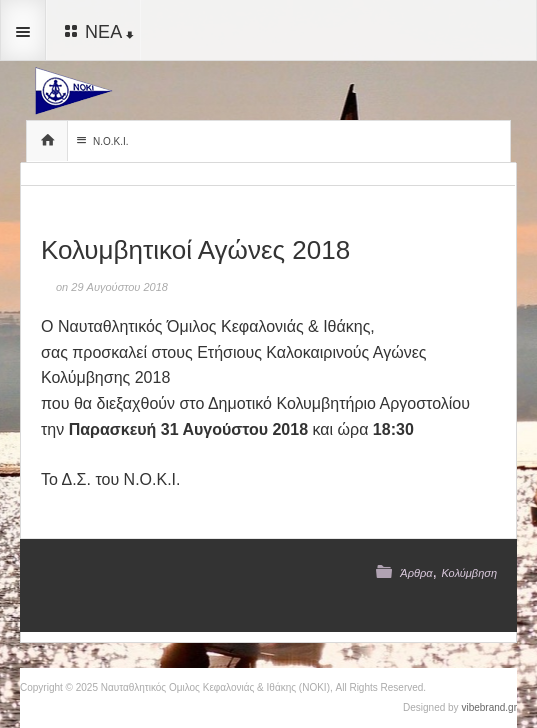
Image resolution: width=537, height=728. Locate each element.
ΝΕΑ (97, 31)
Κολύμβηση (469, 573)
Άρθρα (416, 573)
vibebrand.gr (489, 707)
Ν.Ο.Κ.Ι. (100, 140)
